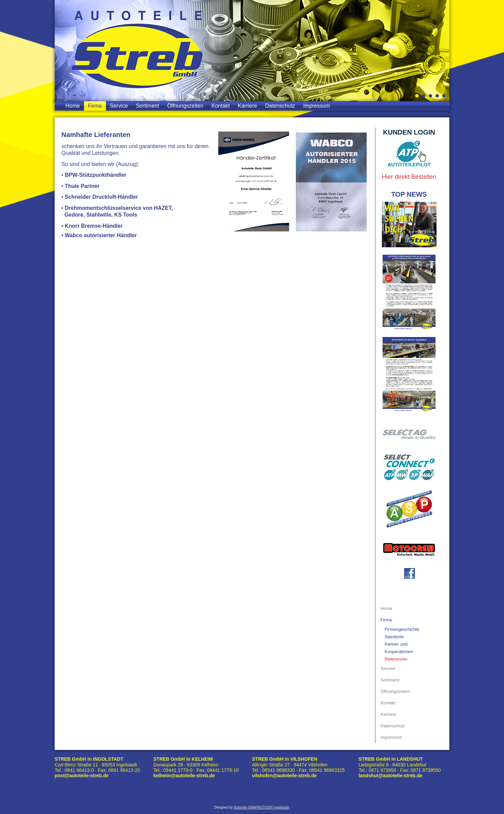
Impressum (317, 106)
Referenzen (396, 659)
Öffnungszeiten (185, 106)
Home (73, 106)
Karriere (247, 106)
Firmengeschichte (402, 629)
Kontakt (221, 106)
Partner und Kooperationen (399, 648)
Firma (95, 106)
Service (119, 106)
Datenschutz (280, 106)
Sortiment (147, 106)
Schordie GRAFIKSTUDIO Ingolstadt (261, 808)
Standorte (394, 637)
